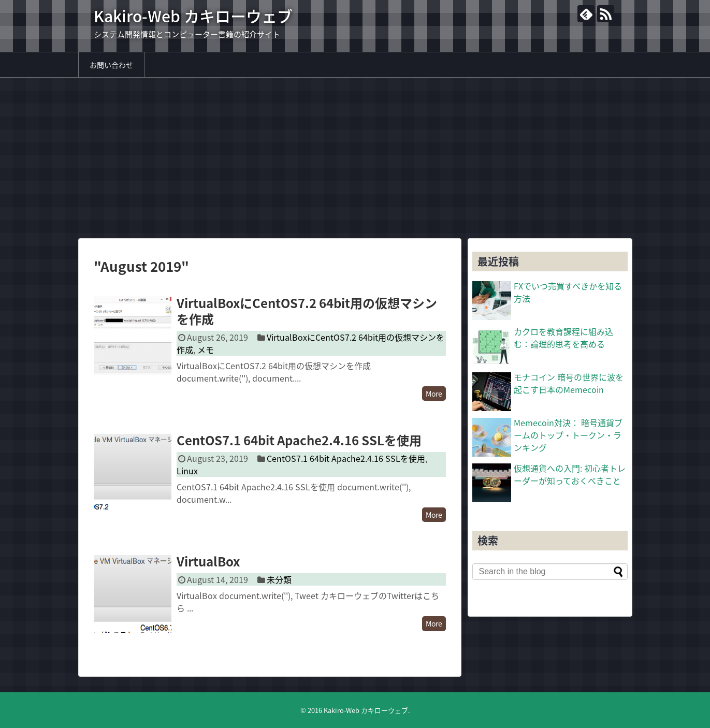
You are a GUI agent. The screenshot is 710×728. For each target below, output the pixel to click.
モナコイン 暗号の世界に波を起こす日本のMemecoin (569, 383)
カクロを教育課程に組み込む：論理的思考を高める (563, 338)
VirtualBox (208, 561)
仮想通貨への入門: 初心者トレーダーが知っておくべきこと (570, 474)
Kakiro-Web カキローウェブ (193, 16)
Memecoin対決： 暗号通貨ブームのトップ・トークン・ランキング (568, 435)
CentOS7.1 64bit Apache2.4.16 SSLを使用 (299, 440)
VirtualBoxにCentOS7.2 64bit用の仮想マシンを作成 (307, 311)
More (434, 394)
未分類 (279, 579)
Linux (187, 471)
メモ (206, 350)
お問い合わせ (111, 65)
